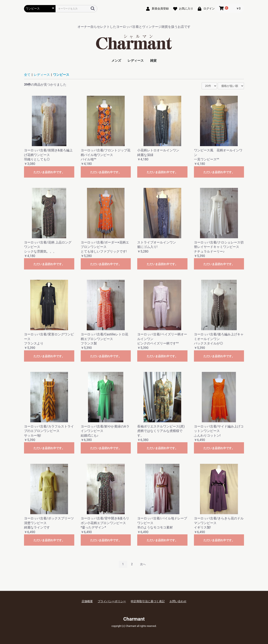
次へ (143, 564)
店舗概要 (87, 601)
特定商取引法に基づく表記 (148, 601)
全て (27, 75)
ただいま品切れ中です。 (49, 172)
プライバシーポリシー (112, 601)
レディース (136, 61)
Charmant (134, 619)
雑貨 (153, 61)
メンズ (116, 61)
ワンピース (61, 75)
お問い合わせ (178, 601)
